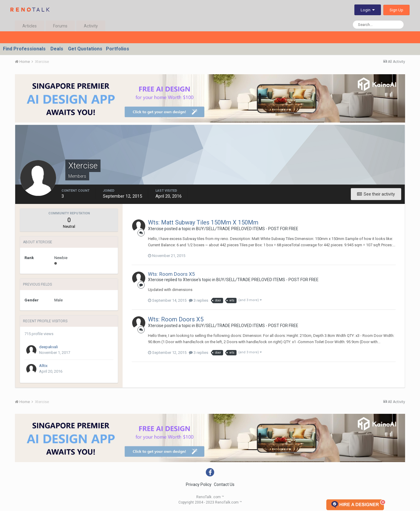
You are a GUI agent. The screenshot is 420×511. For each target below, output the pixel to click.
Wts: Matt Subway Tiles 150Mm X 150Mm (203, 222)
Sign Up (396, 10)
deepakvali (48, 347)
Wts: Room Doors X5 (172, 274)
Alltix (43, 366)
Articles (30, 26)
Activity (91, 26)
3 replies (199, 300)
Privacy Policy (199, 484)
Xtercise (156, 229)
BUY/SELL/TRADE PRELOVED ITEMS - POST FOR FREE (247, 229)
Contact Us (224, 484)
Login (368, 10)
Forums (60, 26)
